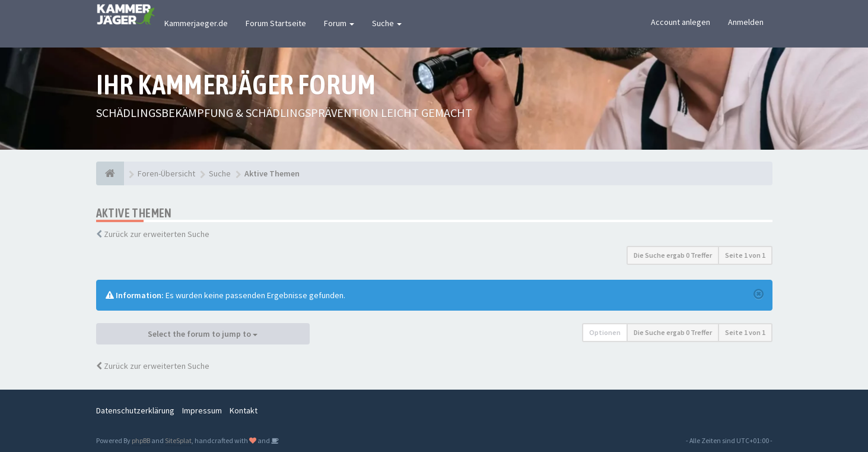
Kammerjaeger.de (196, 23)
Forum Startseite (276, 23)
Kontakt (244, 410)
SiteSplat (178, 440)
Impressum (202, 410)
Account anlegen (681, 22)
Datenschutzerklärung (135, 410)
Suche (387, 23)
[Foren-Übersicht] (110, 173)
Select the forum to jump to (203, 334)
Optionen (605, 332)
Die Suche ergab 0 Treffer (673, 255)
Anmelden (746, 22)
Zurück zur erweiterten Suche (157, 234)
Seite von (745, 255)
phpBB (141, 440)
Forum (339, 23)
